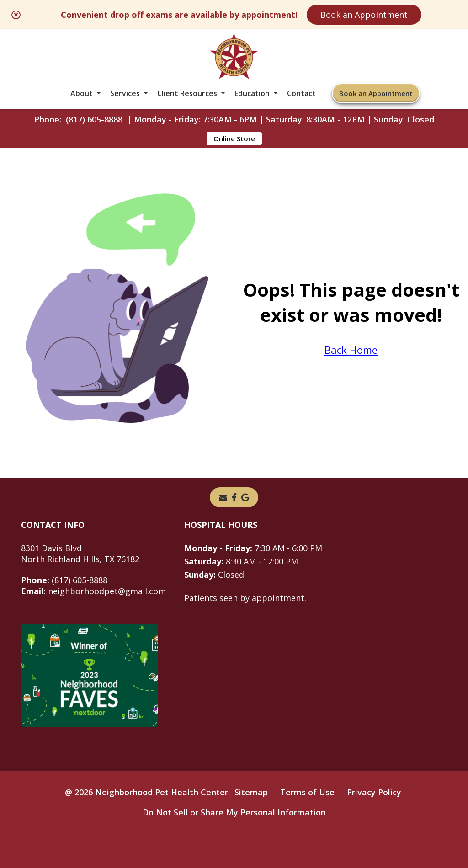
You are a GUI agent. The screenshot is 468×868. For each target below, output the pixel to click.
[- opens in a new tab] (234, 497)
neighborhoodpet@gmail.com (93, 591)
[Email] (223, 497)
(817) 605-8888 (94, 119)
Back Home (351, 350)
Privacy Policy (374, 792)
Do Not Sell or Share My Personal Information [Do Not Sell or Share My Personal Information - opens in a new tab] (234, 812)
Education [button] (252, 93)
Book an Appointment (364, 15)
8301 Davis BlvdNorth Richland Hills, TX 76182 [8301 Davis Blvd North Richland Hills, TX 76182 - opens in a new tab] (80, 554)
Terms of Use (307, 792)
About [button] (82, 93)
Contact (301, 93)
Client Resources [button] (187, 93)
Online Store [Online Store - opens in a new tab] (234, 138)
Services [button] (125, 93)
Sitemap (251, 792)
